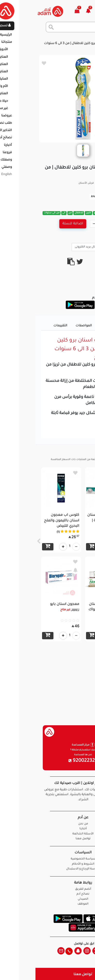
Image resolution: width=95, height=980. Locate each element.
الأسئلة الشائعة (47, 834)
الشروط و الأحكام (48, 864)
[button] (56, 11)
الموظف (47, 904)
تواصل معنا (47, 974)
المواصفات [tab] (48, 326)
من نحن (48, 824)
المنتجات (67, 39)
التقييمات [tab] (25, 326)
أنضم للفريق (48, 889)
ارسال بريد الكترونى (54, 247)
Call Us (81, 247)
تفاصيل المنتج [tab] (75, 326)
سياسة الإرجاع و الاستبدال (48, 869)
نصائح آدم (47, 894)
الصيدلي (47, 899)
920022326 (48, 761)
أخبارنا (48, 829)
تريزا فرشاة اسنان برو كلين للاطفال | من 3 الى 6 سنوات (47, 44)
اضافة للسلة (37, 224)
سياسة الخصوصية (48, 859)
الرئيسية (85, 39)
